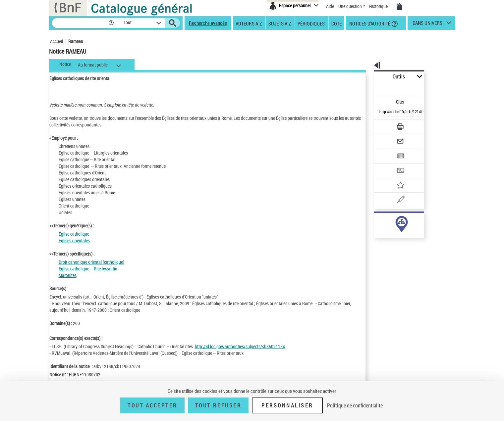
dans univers (427, 24)
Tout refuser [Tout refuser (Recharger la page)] (218, 405)
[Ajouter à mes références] (386, 164)
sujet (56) (376, 221)
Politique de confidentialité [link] (355, 405)
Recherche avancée (208, 23)
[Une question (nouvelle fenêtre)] (395, 177)
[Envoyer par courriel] (382, 125)
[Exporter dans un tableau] (387, 138)
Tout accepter (152, 405)
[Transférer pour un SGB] (385, 151)
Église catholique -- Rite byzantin (88, 269)
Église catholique (74, 234)
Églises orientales (74, 240)
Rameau (76, 41)
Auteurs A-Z (249, 23)
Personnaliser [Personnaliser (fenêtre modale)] (287, 405)
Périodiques (311, 23)
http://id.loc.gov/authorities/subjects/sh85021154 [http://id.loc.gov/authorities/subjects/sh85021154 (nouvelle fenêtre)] (240, 346)
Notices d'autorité (369, 23)
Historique (379, 6)
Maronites (68, 275)
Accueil (56, 41)
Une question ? (352, 6)
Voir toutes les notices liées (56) (392, 234)
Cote (336, 23)
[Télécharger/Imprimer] (383, 112)
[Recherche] (80, 23)
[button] (111, 23)
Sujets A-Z (280, 23)
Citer (372, 87)
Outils (367, 77)
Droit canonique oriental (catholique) (91, 262)
